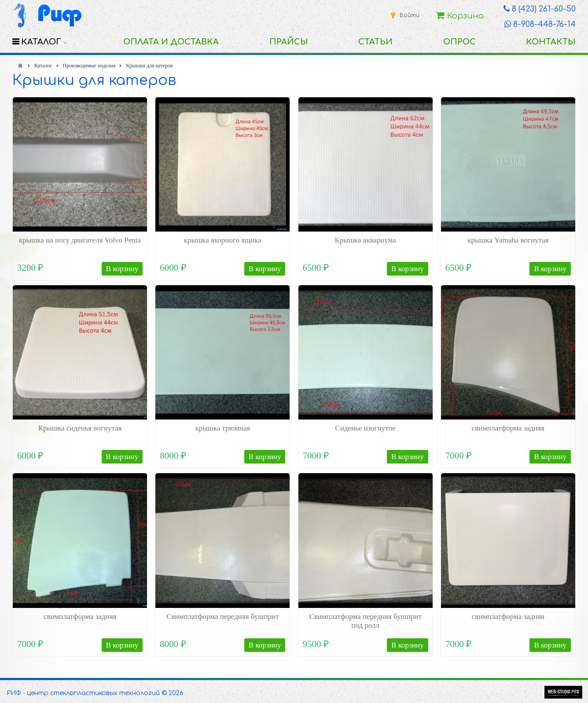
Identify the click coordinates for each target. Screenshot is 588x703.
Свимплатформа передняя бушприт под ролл (365, 621)
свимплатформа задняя (508, 428)
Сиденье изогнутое (365, 428)
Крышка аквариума (365, 240)
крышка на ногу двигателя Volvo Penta (80, 240)
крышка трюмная (222, 428)
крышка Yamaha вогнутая (508, 240)
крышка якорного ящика (223, 240)
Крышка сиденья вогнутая (80, 428)
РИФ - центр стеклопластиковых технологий (83, 693)
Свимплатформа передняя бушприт (222, 617)
